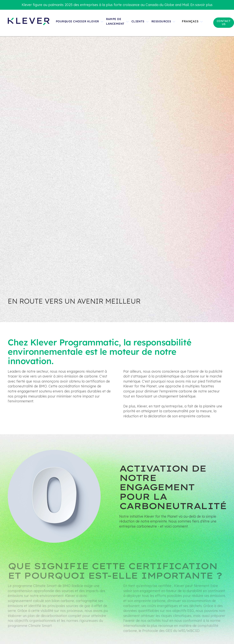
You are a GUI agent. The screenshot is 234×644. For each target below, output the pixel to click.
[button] (194, 23)
